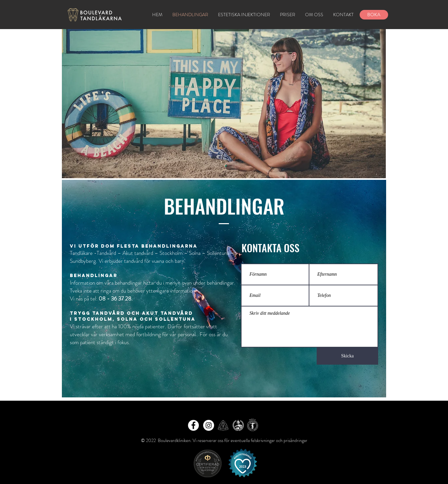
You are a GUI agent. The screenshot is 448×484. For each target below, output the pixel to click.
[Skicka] (347, 356)
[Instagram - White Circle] (209, 425)
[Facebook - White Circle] (193, 425)
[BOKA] (374, 15)
